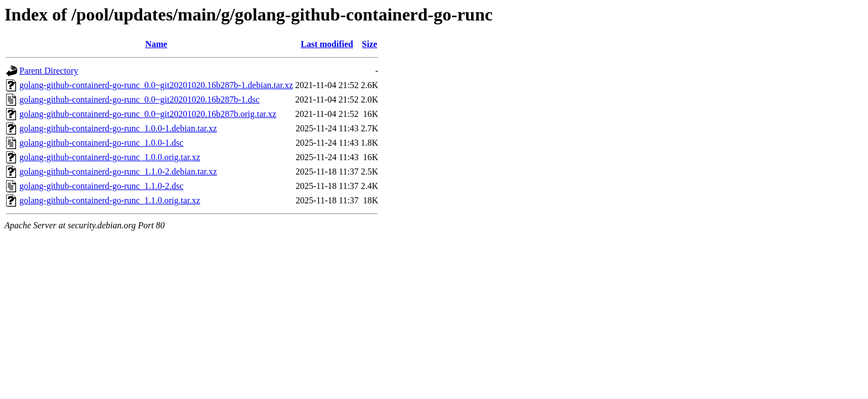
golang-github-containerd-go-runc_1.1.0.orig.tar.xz (110, 200)
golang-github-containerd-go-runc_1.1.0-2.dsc (101, 186)
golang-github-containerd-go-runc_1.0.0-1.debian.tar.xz (118, 128)
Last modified (327, 44)
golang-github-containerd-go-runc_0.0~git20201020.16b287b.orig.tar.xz (148, 114)
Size (370, 44)
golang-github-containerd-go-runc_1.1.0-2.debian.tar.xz (118, 172)
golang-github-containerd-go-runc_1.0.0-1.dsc (101, 143)
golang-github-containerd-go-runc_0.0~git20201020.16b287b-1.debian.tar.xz (156, 85)
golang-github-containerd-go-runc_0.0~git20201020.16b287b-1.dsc (139, 99)
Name (156, 44)
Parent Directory (49, 71)
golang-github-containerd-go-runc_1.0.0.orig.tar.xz (110, 157)
